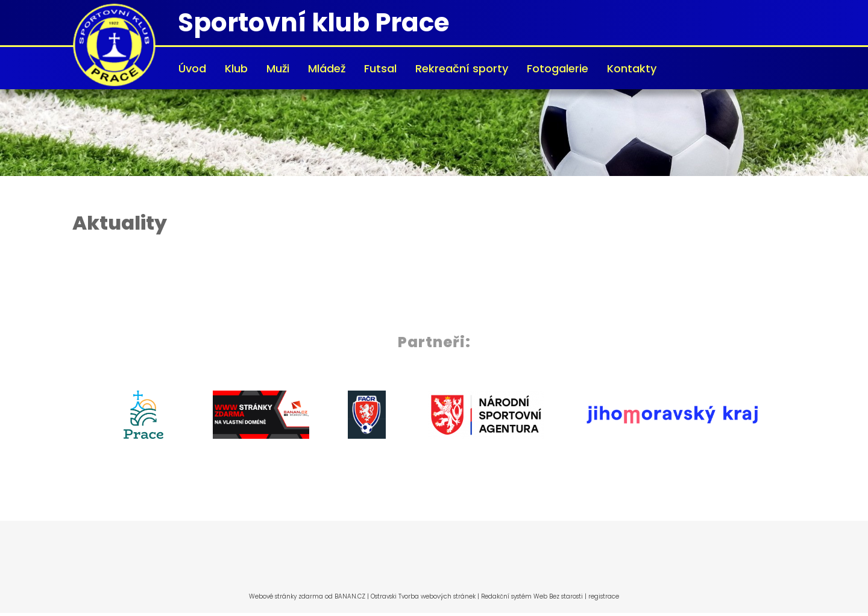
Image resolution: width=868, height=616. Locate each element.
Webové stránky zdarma (286, 596)
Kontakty (632, 68)
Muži (278, 68)
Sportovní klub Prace (313, 23)
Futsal (380, 68)
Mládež (327, 68)
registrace (604, 596)
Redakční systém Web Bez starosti (532, 596)
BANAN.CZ (350, 596)
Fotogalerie (558, 68)
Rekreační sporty (462, 68)
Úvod (192, 68)
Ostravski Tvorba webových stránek (423, 596)
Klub (236, 68)
